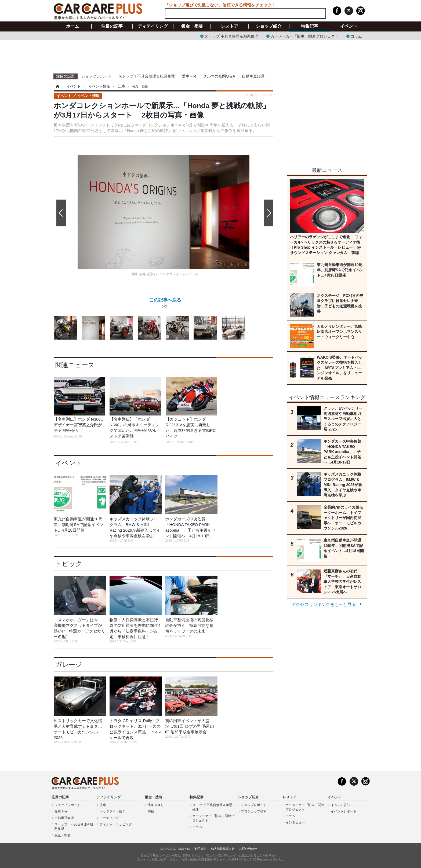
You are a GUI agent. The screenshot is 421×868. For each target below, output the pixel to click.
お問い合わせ (248, 849)
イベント (349, 26)
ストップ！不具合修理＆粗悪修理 (147, 76)
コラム (356, 36)
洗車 (103, 805)
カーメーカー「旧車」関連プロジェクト (304, 36)
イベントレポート (344, 811)
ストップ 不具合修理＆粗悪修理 (231, 36)
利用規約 (201, 849)
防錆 (151, 811)
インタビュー (295, 822)
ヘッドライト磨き (112, 811)
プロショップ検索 (254, 811)
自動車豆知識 (253, 76)
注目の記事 (112, 26)
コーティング (109, 818)
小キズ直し (156, 805)
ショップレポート (96, 76)
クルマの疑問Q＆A (219, 76)
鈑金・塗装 (192, 26)
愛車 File (189, 76)
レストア (230, 26)
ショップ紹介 (269, 26)
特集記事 (310, 26)
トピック (69, 564)
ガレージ (69, 665)
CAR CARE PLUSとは (175, 849)
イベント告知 (340, 805)
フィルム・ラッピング (116, 824)
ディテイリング (153, 26)
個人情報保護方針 (223, 849)
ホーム (72, 26)
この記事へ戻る (165, 304)
